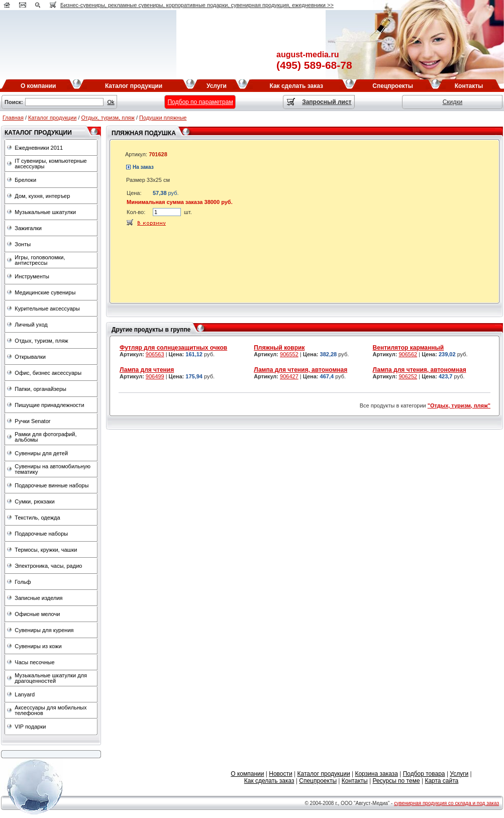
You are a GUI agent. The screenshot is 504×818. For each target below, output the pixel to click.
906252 (408, 376)
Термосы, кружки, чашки (46, 550)
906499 (155, 376)
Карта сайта (441, 781)
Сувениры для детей (41, 453)
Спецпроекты (318, 781)
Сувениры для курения (44, 630)
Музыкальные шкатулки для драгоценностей (51, 678)
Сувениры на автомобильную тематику (53, 469)
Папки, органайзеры (40, 389)
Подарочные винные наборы (52, 485)
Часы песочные (34, 662)
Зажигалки (28, 228)
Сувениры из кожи (38, 646)
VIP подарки (30, 727)
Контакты (355, 781)
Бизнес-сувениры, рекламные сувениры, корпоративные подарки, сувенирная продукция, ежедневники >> (197, 5)
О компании (247, 774)
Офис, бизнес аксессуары (48, 373)
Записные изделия (38, 598)
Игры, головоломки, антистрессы (40, 260)
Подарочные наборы (41, 534)
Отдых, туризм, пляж (108, 118)
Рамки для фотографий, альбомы (45, 437)
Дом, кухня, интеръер (42, 196)
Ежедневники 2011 (39, 148)
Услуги (459, 774)
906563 (155, 354)
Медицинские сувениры (45, 292)
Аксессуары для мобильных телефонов (51, 710)
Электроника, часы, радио (48, 566)
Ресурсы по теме (396, 781)
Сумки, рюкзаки (34, 501)
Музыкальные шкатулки (45, 212)
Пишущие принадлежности (49, 405)
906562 (408, 354)
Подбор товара (424, 774)
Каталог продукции (52, 118)
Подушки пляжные (163, 118)
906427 (289, 376)
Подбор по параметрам (200, 102)
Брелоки (25, 180)
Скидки (453, 102)
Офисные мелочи (37, 614)
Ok (111, 102)
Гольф (23, 582)
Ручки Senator (32, 421)
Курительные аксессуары (47, 309)
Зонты (23, 244)
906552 (289, 354)
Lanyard (25, 694)
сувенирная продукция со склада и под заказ (446, 803)
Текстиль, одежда (37, 518)
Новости (280, 774)
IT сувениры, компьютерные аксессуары (51, 164)
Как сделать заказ (269, 781)
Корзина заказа (376, 774)
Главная (13, 118)
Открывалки (30, 357)
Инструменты (32, 276)
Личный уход (31, 325)
